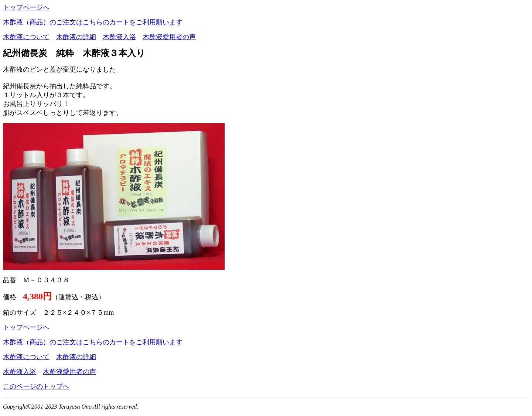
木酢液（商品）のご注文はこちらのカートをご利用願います (93, 22)
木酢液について (26, 37)
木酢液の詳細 (76, 37)
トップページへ (26, 7)
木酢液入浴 (119, 37)
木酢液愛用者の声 (169, 37)
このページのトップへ (36, 386)
